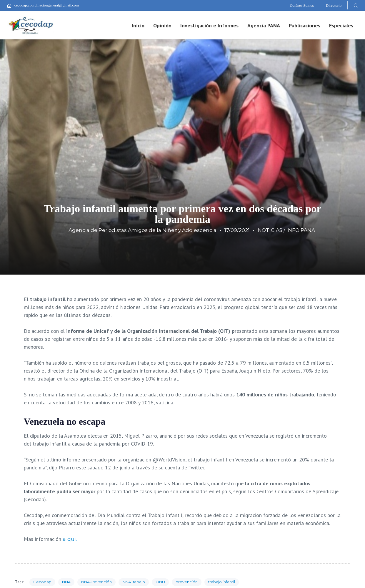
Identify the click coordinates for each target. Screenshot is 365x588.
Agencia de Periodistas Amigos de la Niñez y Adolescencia (142, 230)
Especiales (341, 25)
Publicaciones (305, 25)
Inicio (138, 25)
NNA (66, 582)
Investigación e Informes (209, 25)
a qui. (70, 539)
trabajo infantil (222, 582)
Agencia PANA (264, 25)
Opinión (162, 25)
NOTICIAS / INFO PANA (286, 230)
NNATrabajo (134, 582)
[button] (356, 5)
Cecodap (42, 582)
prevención (187, 582)
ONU (160, 582)
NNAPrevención (96, 582)
